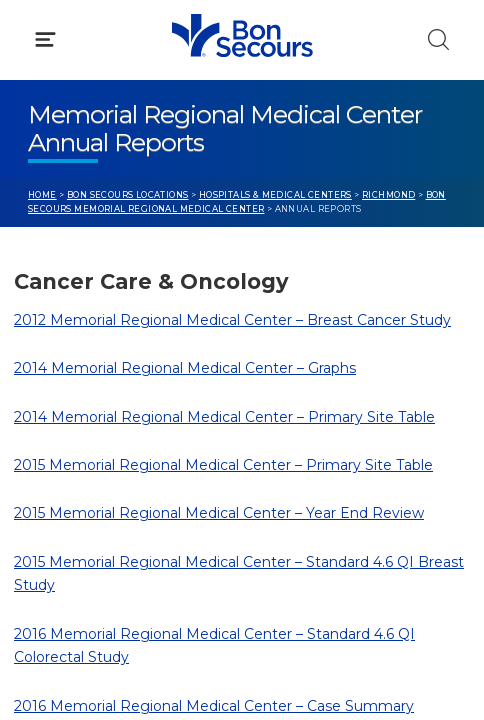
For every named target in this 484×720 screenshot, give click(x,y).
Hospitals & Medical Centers (275, 195)
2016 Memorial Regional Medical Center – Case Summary (214, 706)
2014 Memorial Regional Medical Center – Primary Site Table (224, 417)
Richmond (388, 195)
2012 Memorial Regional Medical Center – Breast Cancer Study (232, 320)
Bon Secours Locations (128, 195)
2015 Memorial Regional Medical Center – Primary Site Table (223, 465)
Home (42, 195)
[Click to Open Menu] (45, 39)
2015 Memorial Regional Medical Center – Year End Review (219, 513)
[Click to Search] (438, 39)
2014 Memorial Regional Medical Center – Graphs (185, 368)
